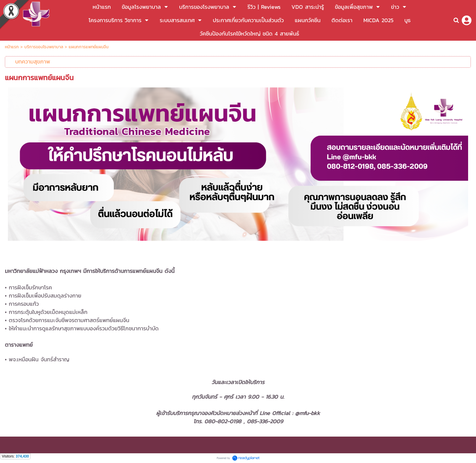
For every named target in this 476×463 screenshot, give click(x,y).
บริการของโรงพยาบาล (44, 47)
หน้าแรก (13, 47)
